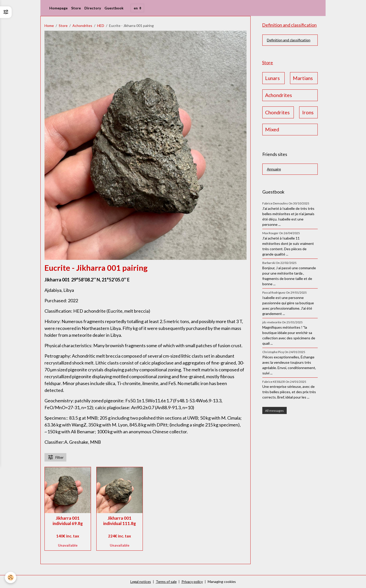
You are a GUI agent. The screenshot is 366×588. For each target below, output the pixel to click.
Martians (303, 78)
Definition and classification (289, 40)
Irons (308, 112)
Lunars (272, 78)
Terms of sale (166, 582)
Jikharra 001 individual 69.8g (68, 521)
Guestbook (114, 8)
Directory (93, 8)
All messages (274, 411)
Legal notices (140, 582)
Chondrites (277, 112)
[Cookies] (11, 577)
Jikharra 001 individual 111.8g (120, 521)
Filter (56, 457)
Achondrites (82, 26)
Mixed (272, 130)
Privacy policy (192, 582)
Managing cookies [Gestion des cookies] (222, 582)
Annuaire (274, 169)
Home (49, 26)
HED (101, 26)
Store (76, 8)
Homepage (58, 8)
